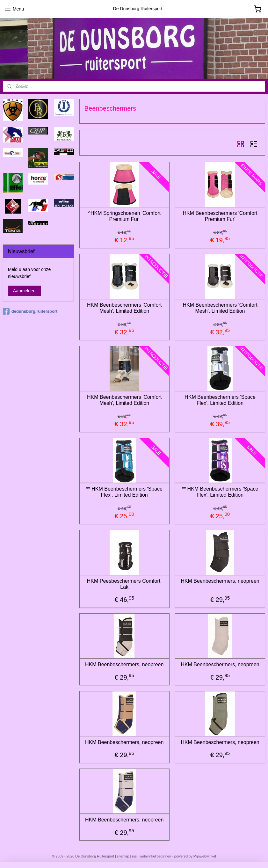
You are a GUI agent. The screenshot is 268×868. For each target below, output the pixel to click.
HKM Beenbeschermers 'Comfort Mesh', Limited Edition (124, 308)
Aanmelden (24, 291)
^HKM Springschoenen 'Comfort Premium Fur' (125, 216)
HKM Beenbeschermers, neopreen (220, 581)
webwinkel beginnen (155, 856)
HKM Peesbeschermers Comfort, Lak (124, 584)
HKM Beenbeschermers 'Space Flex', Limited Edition (220, 400)
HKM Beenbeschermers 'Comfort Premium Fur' (220, 216)
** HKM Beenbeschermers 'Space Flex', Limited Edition (125, 492)
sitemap (123, 856)
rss (134, 856)
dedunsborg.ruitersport (30, 311)
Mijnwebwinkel (205, 856)
